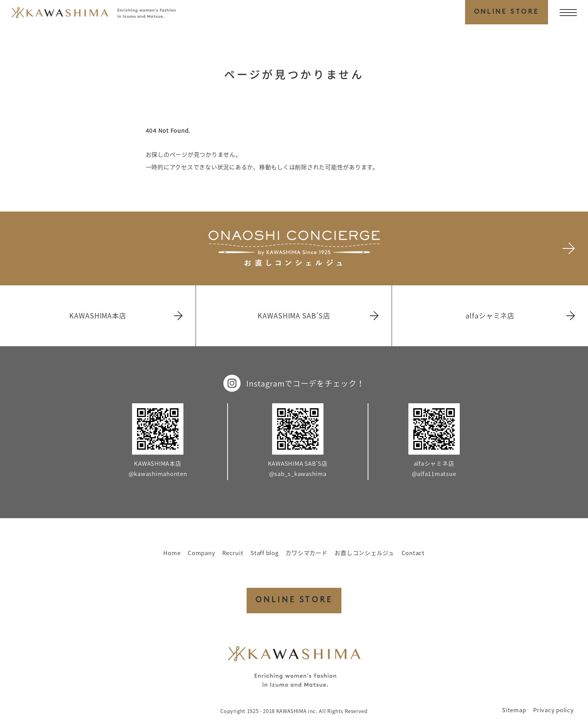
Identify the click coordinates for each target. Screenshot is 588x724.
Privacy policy (554, 710)
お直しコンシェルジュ (364, 553)
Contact (413, 553)
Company (201, 553)
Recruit (233, 553)
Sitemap (514, 710)
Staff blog (265, 553)
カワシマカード (306, 553)
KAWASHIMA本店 (125, 316)
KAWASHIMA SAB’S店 (318, 316)
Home (172, 553)
